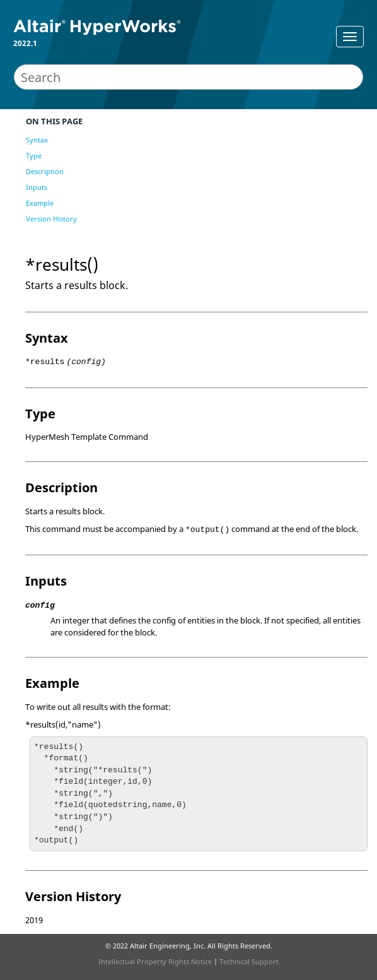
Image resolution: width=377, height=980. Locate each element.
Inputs (37, 187)
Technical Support (249, 961)
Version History (51, 219)
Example (40, 203)
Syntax (37, 140)
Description (45, 171)
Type (34, 156)
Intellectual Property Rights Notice (155, 961)
